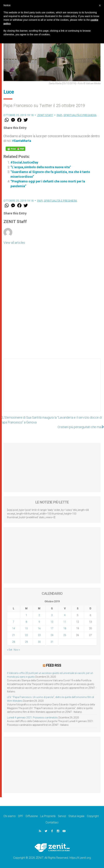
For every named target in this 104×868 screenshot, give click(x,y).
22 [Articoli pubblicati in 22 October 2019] (26, 635)
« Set (10, 650)
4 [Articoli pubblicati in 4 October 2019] (65, 615)
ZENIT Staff (45, 115)
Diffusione (32, 816)
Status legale (76, 816)
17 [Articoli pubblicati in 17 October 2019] (52, 628)
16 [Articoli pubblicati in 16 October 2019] (39, 628)
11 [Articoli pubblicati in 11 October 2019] (65, 622)
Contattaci (52, 822)
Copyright (93, 816)
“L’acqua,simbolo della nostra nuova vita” (41, 167)
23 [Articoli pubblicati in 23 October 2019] (39, 635)
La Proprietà (48, 816)
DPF (21, 816)
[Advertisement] (52, 389)
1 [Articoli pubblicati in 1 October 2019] (26, 615)
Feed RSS (54, 665)
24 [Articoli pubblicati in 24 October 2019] (52, 635)
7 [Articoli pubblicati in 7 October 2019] (14, 622)
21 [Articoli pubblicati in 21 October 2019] (14, 635)
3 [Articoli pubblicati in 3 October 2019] (52, 615)
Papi (60, 115)
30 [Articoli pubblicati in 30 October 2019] (39, 642)
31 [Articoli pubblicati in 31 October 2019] (52, 642)
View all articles (14, 243)
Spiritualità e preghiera (80, 115)
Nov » (17, 650)
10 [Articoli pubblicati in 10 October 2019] (52, 622)
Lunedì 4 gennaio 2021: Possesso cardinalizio (32, 718)
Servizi (62, 816)
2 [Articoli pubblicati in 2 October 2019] (39, 615)
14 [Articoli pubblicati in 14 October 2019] (14, 628)
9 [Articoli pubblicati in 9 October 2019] (39, 622)
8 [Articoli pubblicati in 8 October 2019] (26, 622)
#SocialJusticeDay (24, 162)
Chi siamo (10, 816)
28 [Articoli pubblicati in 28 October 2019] (14, 642)
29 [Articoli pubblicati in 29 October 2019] (26, 642)
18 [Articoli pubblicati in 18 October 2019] (65, 628)
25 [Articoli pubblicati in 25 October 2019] (65, 635)
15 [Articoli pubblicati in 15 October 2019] (26, 628)
